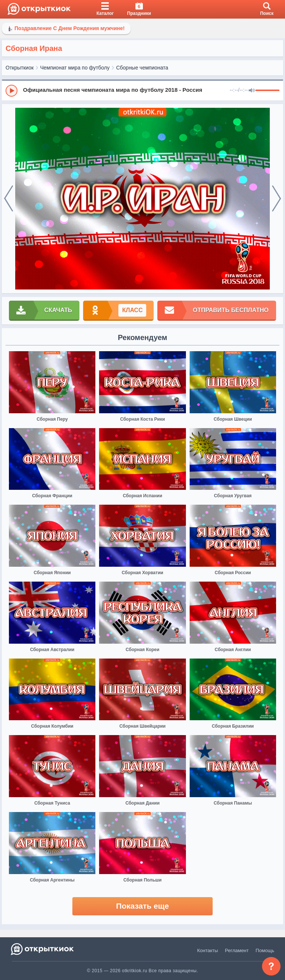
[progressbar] (267, 91)
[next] (276, 199)
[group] (142, 90)
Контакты (207, 950)
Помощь (265, 950)
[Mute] (252, 91)
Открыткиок (20, 68)
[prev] (9, 199)
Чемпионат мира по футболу (75, 68)
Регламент (237, 950)
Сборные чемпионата (142, 68)
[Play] (12, 91)
